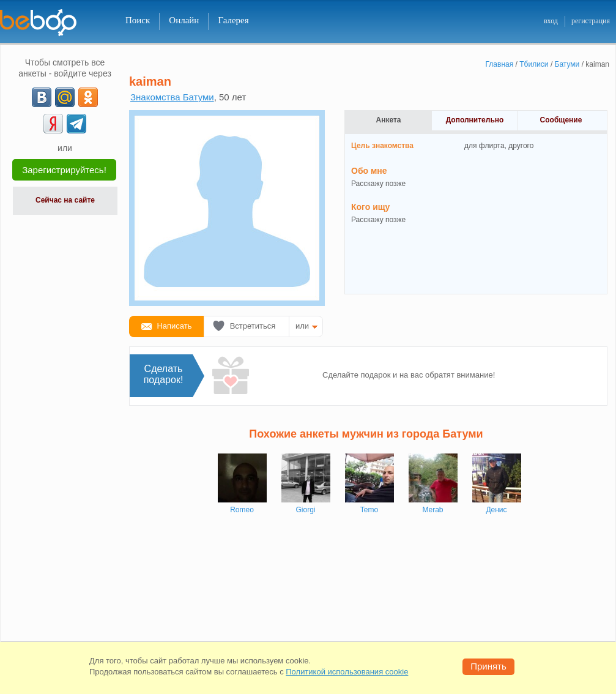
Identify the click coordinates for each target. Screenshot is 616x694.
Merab (432, 510)
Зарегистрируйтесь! (64, 170)
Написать (174, 326)
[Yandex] (53, 124)
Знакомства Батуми (172, 97)
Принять (488, 666)
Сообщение (561, 120)
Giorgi (305, 510)
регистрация (591, 21)
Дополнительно (475, 120)
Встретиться (253, 326)
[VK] (42, 97)
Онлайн (184, 20)
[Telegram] (76, 124)
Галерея (233, 20)
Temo (369, 510)
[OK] (88, 97)
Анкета (389, 120)
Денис (496, 510)
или (302, 326)
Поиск (138, 20)
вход (551, 21)
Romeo (242, 510)
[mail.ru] (65, 97)
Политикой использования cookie (347, 672)
